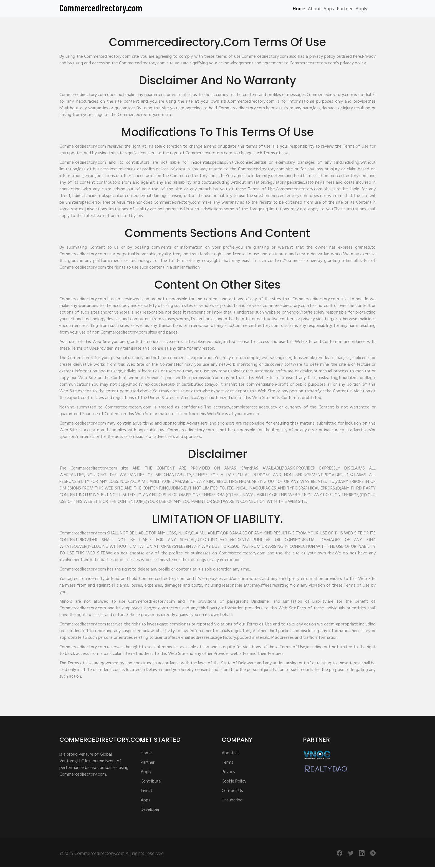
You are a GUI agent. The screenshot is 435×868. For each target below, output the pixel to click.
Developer (150, 810)
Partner (345, 9)
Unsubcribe (232, 800)
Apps (329, 9)
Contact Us (232, 791)
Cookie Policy (234, 781)
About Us (231, 753)
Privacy (228, 772)
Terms (227, 763)
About (314, 9)
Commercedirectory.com (101, 7)
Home (299, 9)
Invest (146, 791)
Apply (361, 9)
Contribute (151, 781)
